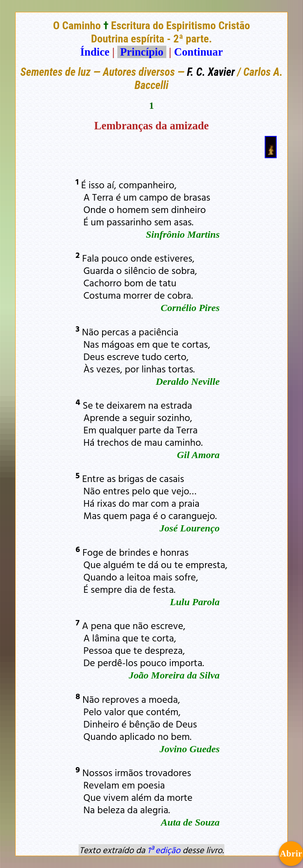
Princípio (142, 52)
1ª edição (164, 850)
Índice (95, 52)
